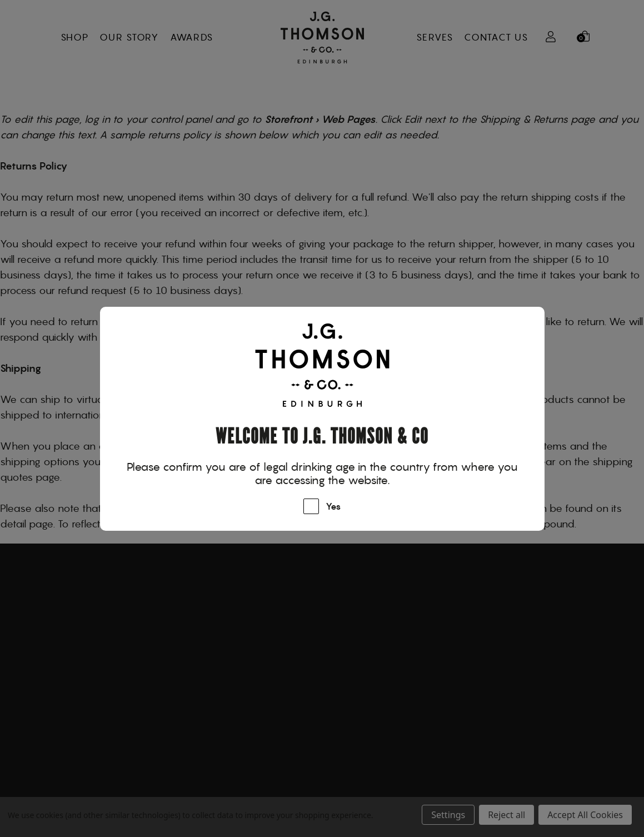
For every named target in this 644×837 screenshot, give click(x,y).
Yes (333, 507)
